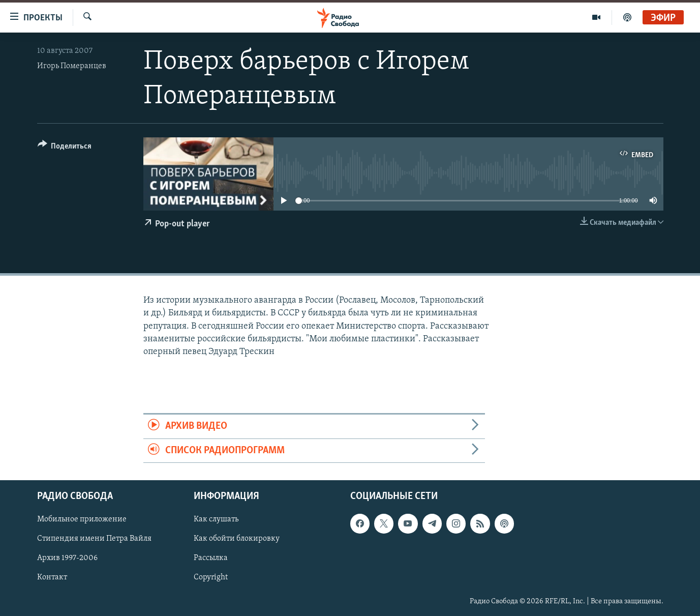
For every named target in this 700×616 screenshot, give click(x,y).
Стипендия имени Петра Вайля (94, 539)
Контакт (52, 577)
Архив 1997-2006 (67, 558)
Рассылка (211, 558)
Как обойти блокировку (237, 539)
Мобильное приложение (82, 519)
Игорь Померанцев (72, 66)
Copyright (211, 577)
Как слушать (216, 519)
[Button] (65, 148)
